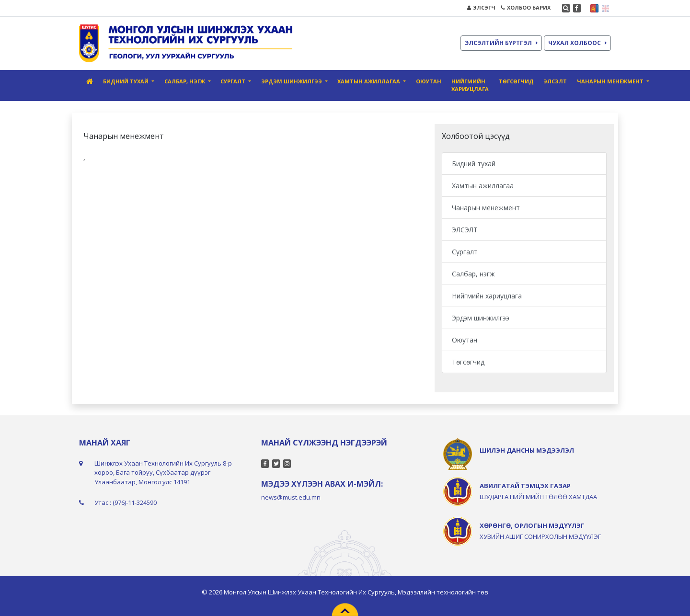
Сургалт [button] (234, 81)
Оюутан (429, 81)
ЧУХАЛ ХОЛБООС (577, 43)
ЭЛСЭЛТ (555, 81)
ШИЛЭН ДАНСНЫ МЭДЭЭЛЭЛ (527, 450)
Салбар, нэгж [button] (185, 81)
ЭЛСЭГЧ (481, 7)
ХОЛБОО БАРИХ (526, 7)
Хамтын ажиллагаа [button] (369, 81)
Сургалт (465, 252)
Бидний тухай (474, 164)
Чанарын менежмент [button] (611, 81)
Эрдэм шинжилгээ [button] (292, 81)
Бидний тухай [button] (126, 81)
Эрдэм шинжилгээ (481, 318)
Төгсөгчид (516, 81)
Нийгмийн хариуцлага (470, 85)
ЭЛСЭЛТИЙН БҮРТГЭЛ (501, 43)
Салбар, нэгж (473, 274)
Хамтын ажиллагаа (483, 186)
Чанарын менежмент (486, 208)
